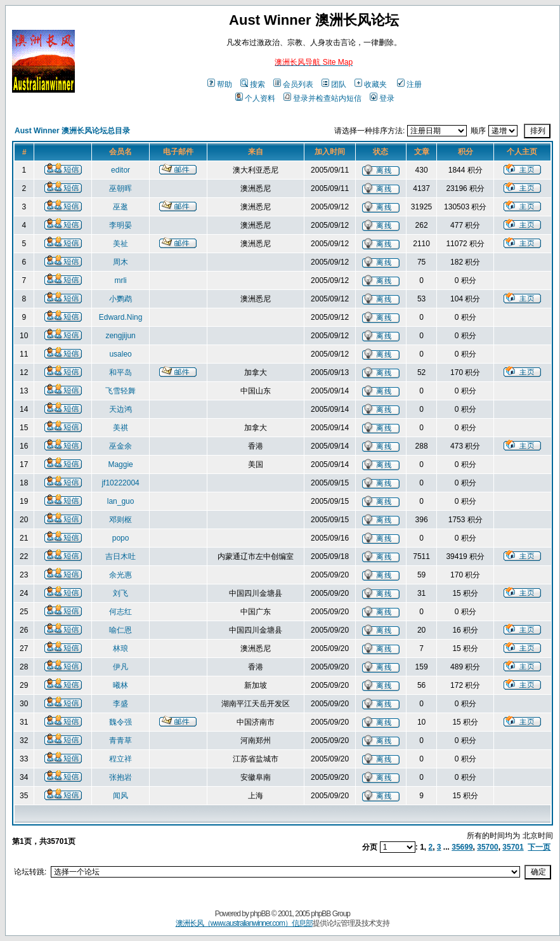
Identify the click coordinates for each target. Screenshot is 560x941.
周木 (120, 262)
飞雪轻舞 (120, 391)
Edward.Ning (121, 317)
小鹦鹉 (120, 299)
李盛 (120, 704)
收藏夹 (371, 84)
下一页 (539, 847)
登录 (382, 98)
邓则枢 (120, 520)
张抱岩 (120, 777)
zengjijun (120, 336)
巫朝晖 (120, 188)
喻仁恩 (120, 630)
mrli (120, 280)
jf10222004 (120, 483)
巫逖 (120, 207)
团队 (334, 84)
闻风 (120, 796)
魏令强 (120, 722)
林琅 (120, 648)
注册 (409, 84)
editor (120, 170)
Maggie (120, 464)
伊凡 (120, 667)
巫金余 (120, 446)
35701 (513, 847)
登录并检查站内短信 (322, 98)
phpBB (260, 914)
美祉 (120, 244)
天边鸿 (120, 409)
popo (121, 538)
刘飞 (120, 593)
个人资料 (255, 98)
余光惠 (120, 575)
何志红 (120, 612)
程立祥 (120, 759)
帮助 (220, 84)
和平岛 (120, 372)
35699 (462, 847)
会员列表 (293, 84)
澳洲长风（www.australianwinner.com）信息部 (244, 923)
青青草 (120, 740)
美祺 (120, 428)
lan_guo (121, 501)
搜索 (253, 84)
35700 (487, 847)
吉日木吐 (120, 556)
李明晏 (120, 225)
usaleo (120, 354)
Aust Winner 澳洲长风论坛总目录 (72, 131)
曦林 (120, 685)
